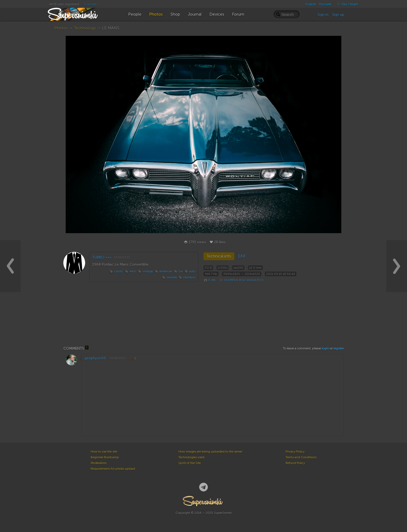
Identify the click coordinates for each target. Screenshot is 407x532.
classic (119, 271)
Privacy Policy (295, 452)
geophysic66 (95, 358)
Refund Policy (295, 463)
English (311, 4)
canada (172, 277)
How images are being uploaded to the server (210, 452)
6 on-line (90, 4)
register (338, 348)
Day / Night (346, 4)
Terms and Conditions (301, 457)
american (166, 271)
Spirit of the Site (189, 463)
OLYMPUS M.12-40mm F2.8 (244, 280)
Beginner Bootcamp (105, 457)
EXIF (242, 256)
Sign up (338, 15)
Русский (325, 4)
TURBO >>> (102, 257)
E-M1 (212, 280)
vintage (148, 271)
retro (133, 271)
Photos (61, 28)
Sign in (323, 15)
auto (192, 271)
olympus (189, 277)
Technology (85, 28)
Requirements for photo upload (113, 469)
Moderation (99, 463)
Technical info (219, 256)
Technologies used (191, 457)
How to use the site (104, 452)
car (181, 271)
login (325, 348)
